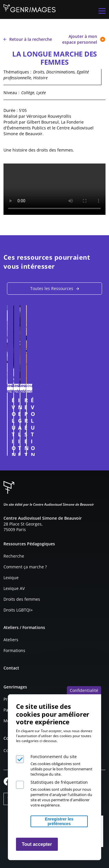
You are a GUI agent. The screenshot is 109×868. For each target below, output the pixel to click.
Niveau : (11, 93)
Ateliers (11, 640)
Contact (11, 668)
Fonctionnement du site (54, 757)
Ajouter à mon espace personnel (84, 39)
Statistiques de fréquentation (59, 782)
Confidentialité (84, 690)
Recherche (14, 556)
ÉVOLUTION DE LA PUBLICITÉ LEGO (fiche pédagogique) (49, 404)
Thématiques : (17, 72)
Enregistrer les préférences (59, 821)
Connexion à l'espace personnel (93, 449)
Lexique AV (14, 588)
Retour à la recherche (28, 39)
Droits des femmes (22, 599)
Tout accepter (37, 844)
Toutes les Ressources (52, 288)
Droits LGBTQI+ (18, 610)
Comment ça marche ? (25, 567)
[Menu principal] (102, 11)
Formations (14, 650)
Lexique (11, 578)
